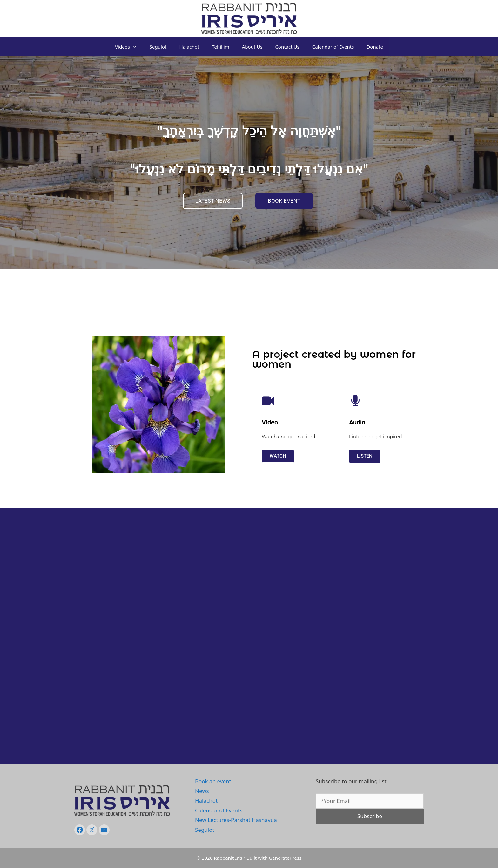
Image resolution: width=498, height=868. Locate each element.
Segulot (158, 47)
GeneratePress (285, 858)
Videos (129, 47)
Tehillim (221, 47)
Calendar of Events (333, 47)
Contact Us (287, 47)
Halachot (189, 47)
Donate (375, 47)
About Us (252, 47)
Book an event (213, 781)
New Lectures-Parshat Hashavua (236, 820)
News (202, 791)
